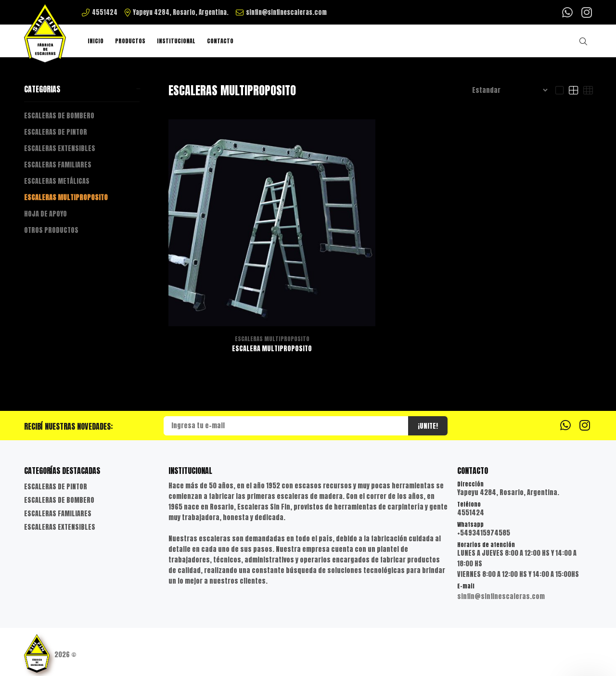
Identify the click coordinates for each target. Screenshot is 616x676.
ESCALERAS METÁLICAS (57, 181)
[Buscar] (586, 41)
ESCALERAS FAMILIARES (58, 165)
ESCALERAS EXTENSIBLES (60, 148)
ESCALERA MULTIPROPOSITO (272, 349)
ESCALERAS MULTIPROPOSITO (66, 198)
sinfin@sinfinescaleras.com (501, 596)
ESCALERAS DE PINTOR (56, 132)
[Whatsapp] (568, 12)
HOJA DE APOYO (45, 214)
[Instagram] (586, 12)
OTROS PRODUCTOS (51, 230)
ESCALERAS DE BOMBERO (59, 116)
